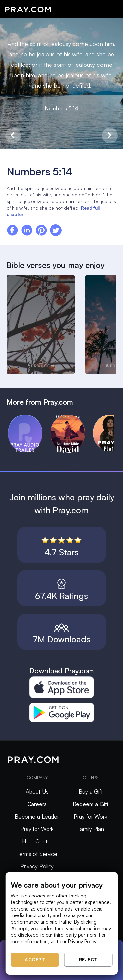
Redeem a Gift (91, 804)
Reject (88, 960)
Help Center (37, 841)
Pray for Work (37, 829)
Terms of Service (37, 854)
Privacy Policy (37, 866)
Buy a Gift (91, 792)
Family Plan (91, 829)
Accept (35, 960)
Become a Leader (37, 816)
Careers (37, 804)
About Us (37, 792)
